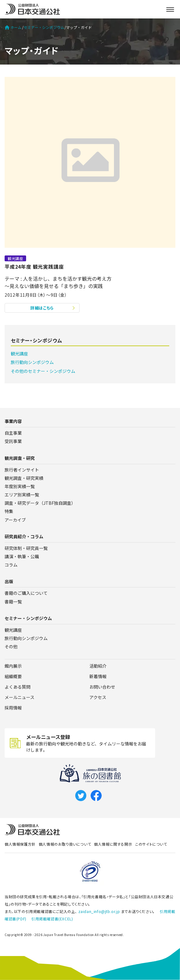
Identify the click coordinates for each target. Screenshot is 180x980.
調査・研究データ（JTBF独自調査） (40, 503)
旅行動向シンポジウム (32, 362)
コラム (11, 565)
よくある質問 (18, 687)
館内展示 (13, 666)
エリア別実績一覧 (22, 495)
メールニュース (20, 697)
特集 (9, 511)
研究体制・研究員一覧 (26, 548)
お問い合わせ (102, 687)
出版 (9, 581)
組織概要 (13, 676)
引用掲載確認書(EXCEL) (52, 919)
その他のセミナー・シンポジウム (43, 371)
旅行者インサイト (22, 470)
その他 (11, 646)
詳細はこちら (42, 308)
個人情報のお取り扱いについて (65, 844)
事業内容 (13, 421)
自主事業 (13, 433)
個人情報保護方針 (20, 844)
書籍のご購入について (26, 593)
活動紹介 (98, 666)
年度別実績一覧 (20, 486)
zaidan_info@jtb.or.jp (99, 911)
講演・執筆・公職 (22, 556)
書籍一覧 (13, 602)
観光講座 (19, 354)
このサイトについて (151, 844)
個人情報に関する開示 (113, 844)
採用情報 (13, 708)
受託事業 (13, 441)
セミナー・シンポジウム (44, 27)
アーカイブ (15, 520)
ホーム (13, 27)
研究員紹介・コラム (24, 536)
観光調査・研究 (20, 458)
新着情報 (98, 676)
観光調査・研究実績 (24, 478)
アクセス (98, 697)
